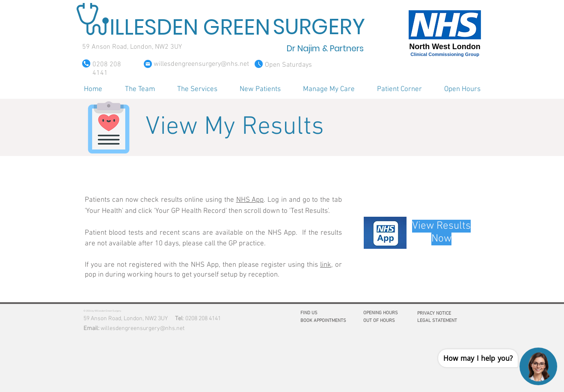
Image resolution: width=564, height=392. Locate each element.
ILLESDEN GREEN (190, 27)
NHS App (250, 200)
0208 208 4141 (203, 319)
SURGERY (319, 27)
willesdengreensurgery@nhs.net (142, 329)
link (326, 265)
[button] (140, 89)
